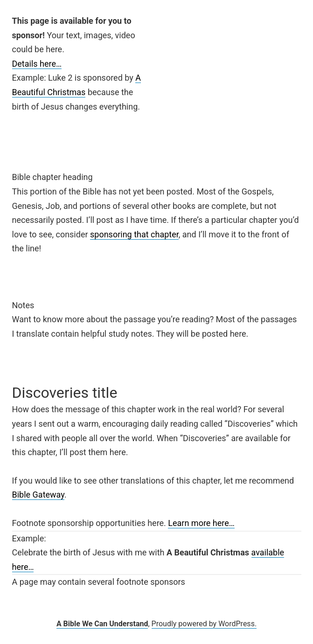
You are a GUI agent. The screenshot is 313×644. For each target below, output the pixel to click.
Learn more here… (201, 523)
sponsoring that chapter (134, 234)
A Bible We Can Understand (102, 624)
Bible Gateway (38, 495)
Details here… (37, 64)
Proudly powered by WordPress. (204, 624)
